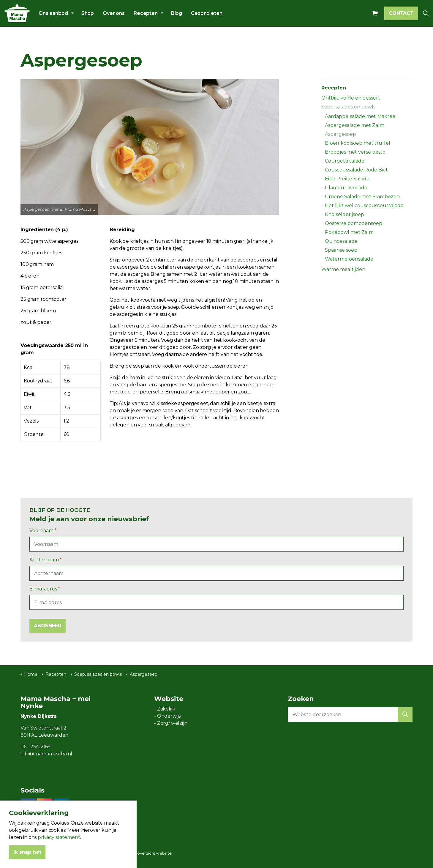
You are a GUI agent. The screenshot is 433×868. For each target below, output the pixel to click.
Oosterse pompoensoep (354, 223)
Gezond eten (207, 13)
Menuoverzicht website (149, 853)
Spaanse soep (341, 250)
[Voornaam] (216, 544)
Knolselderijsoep (344, 214)
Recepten (146, 13)
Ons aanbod (53, 13)
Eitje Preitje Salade (347, 179)
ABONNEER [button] (48, 626)
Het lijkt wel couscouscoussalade (364, 205)
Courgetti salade (345, 161)
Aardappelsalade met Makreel (361, 116)
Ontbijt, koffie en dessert (351, 98)
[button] (405, 714)
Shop (88, 13)
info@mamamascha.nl (46, 754)
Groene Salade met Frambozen (362, 197)
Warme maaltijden (343, 269)
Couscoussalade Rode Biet (356, 170)
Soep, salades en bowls (348, 107)
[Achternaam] (216, 573)
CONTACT (401, 13)
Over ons (114, 13)
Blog (177, 13)
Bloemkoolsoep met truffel (358, 143)
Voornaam (43, 531)
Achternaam (46, 560)
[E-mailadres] (216, 602)
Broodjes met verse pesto (355, 152)
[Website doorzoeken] (350, 714)
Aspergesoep (340, 134)
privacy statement (59, 861)
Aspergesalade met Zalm (355, 125)
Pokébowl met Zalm (349, 232)
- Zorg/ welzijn (171, 723)
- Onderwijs (167, 716)
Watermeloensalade (349, 259)
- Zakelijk (165, 709)
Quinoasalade (341, 241)
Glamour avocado (346, 188)
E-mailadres (45, 589)
